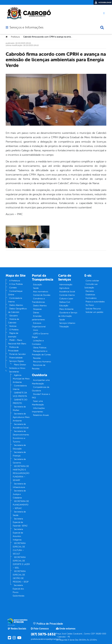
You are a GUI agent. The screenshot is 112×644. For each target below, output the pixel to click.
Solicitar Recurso (93, 309)
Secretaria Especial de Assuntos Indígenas (18, 535)
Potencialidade (16, 358)
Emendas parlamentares (38, 318)
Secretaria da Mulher (19, 408)
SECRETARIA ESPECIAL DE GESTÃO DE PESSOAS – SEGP (21, 577)
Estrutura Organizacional (39, 325)
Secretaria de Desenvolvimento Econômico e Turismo (21, 436)
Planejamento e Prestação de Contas (41, 353)
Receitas (37, 358)
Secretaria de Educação (19, 447)
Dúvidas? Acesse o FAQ (41, 396)
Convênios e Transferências (38, 300)
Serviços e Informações (26, 27)
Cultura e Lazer (66, 299)
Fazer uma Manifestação (38, 403)
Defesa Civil (65, 302)
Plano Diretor (20, 365)
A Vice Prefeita (16, 284)
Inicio (36, 330)
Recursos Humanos (42, 362)
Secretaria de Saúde (19, 513)
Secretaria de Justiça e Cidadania (19, 494)
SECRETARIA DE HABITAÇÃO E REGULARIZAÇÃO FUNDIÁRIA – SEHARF (21, 473)
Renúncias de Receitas (39, 367)
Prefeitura (15, 37)
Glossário (14, 316)
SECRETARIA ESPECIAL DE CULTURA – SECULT (19, 549)
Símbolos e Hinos (17, 368)
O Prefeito (14, 330)
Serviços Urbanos (67, 323)
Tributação (64, 327)
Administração (66, 285)
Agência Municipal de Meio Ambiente (21, 379)
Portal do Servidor (18, 354)
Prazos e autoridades (95, 302)
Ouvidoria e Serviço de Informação (68, 314)
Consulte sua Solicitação (91, 286)
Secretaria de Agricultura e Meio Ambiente (21, 417)
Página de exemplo (13, 335)
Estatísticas (90, 295)
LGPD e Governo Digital (40, 335)
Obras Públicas (40, 348)
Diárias (36, 313)
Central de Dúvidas (42, 295)
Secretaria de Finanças (19, 454)
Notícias (13, 326)
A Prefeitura (15, 281)
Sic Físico (90, 305)
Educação (38, 285)
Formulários (91, 298)
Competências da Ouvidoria (41, 389)
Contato (13, 288)
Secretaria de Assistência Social (21, 426)
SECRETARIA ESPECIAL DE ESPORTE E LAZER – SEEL (21, 563)
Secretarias (14, 372)
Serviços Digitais (17, 361)
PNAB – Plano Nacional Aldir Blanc (17, 342)
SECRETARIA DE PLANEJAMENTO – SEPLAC (21, 505)
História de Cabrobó (14, 321)
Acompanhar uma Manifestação (41, 382)
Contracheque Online (15, 293)
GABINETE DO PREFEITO (20, 401)
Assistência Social (67, 292)
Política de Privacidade (13, 349)
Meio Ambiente (66, 309)
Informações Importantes (38, 410)
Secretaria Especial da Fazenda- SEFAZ (20, 522)
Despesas (37, 309)
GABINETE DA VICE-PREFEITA (20, 394)
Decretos (90, 291)
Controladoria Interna (15, 300)
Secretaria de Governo (19, 461)
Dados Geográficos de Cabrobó (17, 310)
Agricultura (64, 288)
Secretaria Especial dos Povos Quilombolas (19, 591)
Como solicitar (92, 281)
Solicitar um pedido (94, 312)
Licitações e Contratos (38, 342)
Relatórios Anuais (41, 415)
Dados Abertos (16, 305)
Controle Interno (67, 295)
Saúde (36, 288)
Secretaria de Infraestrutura (19, 485)
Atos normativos (41, 292)
